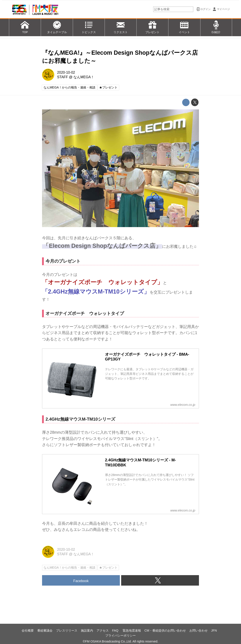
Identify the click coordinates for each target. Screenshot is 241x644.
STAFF (63, 77)
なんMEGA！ (84, 77)
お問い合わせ (199, 630)
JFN (214, 630)
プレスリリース (67, 630)
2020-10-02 (66, 72)
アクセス (103, 630)
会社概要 (28, 630)
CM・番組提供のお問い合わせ (165, 630)
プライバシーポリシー (120, 636)
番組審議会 (45, 630)
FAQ (116, 630)
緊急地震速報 (132, 630)
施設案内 (87, 630)
